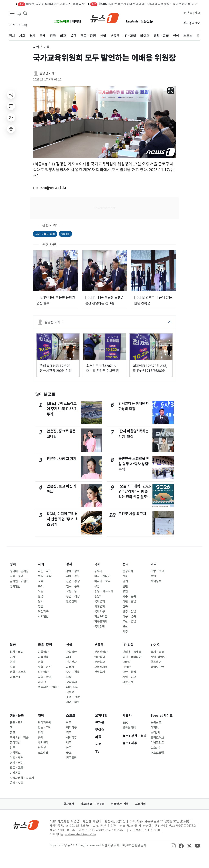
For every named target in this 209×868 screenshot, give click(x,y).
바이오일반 (157, 667)
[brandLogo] (105, 18)
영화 (41, 733)
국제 (97, 564)
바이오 (155, 645)
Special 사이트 (162, 716)
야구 (69, 723)
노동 (41, 591)
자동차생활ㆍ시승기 (22, 778)
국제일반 (100, 627)
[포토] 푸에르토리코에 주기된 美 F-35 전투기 (62, 409)
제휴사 (127, 716)
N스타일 (43, 753)
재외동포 (156, 581)
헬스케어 (156, 662)
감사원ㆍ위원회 (19, 581)
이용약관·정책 (120, 804)
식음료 (70, 692)
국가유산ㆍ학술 (19, 738)
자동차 (70, 667)
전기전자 (71, 662)
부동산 (99, 645)
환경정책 (71, 601)
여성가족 (43, 611)
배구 (69, 743)
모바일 (126, 662)
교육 (41, 581)
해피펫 (76, 21)
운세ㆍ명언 (17, 763)
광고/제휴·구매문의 (93, 804)
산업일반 (71, 652)
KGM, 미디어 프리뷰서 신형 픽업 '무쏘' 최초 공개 (63, 519)
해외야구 (71, 727)
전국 (126, 564)
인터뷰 (42, 748)
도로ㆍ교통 (17, 768)
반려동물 (15, 773)
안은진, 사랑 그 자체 (62, 459)
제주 (125, 631)
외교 (154, 564)
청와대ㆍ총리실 (19, 571)
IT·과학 (128, 645)
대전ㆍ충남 (129, 601)
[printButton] (11, 129)
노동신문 (147, 21)
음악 (41, 738)
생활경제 (71, 682)
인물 (41, 606)
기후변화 (100, 606)
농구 (69, 748)
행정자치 (128, 571)
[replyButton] (11, 106)
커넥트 (188, 13)
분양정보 (100, 662)
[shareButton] (11, 95)
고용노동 (71, 591)
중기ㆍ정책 (73, 672)
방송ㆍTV (44, 727)
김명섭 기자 (47, 73)
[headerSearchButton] (25, 13)
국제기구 (100, 611)
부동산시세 (101, 667)
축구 (69, 733)
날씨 (41, 601)
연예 (41, 716)
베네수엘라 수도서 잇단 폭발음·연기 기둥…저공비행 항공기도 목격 (122, 4)
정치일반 (15, 586)
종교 (12, 733)
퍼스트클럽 (157, 753)
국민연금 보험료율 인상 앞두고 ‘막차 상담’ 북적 (134, 464)
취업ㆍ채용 (73, 702)
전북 (125, 606)
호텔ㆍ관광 (73, 697)
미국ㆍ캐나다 (102, 576)
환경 (41, 596)
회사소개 (69, 804)
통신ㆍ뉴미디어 (132, 657)
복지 (41, 586)
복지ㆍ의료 (157, 652)
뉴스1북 (155, 748)
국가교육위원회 (45, 234)
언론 (12, 748)
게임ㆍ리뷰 (129, 677)
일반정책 (100, 657)
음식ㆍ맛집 (17, 783)
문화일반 (15, 743)
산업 (69, 645)
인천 (125, 586)
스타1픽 (155, 733)
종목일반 (71, 758)
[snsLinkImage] (173, 846)
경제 (69, 564)
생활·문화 (17, 716)
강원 (125, 591)
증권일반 (43, 672)
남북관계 (15, 677)
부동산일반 (101, 652)
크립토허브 (62, 21)
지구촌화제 (101, 621)
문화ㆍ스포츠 (18, 672)
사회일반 (43, 616)
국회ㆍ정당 (17, 576)
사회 (41, 564)
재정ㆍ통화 (73, 576)
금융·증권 (45, 645)
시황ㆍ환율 (45, 677)
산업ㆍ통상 (73, 581)
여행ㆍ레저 (17, 758)
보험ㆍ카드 (45, 667)
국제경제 (100, 601)
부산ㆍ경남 (129, 621)
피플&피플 (101, 616)
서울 (125, 576)
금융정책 (43, 657)
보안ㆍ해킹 (129, 672)
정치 (13, 564)
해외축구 (71, 738)
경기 (125, 581)
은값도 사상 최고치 (132, 514)
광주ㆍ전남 (129, 611)
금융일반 (43, 652)
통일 (153, 576)
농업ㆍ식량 (73, 596)
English (132, 21)
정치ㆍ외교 (17, 652)
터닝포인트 (157, 743)
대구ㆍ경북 (129, 616)
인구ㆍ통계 (73, 586)
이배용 (66, 234)
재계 (69, 657)
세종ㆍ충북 (129, 596)
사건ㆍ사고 (45, 571)
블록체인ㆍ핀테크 (49, 687)
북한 (13, 645)
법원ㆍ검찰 (45, 576)
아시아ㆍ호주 (102, 581)
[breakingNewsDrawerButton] (19, 13)
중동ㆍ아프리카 (104, 591)
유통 (69, 677)
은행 (41, 662)
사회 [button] (36, 47)
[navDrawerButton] (12, 13)
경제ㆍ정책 (73, 571)
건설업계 (100, 672)
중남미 (98, 596)
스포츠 (71, 716)
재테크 (42, 682)
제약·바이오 (158, 657)
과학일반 (128, 682)
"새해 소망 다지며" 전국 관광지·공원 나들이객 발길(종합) (39, 4)
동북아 (98, 571)
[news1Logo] (26, 825)
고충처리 (140, 804)
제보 (197, 13)
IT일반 (127, 667)
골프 (69, 753)
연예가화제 (45, 723)
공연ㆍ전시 (17, 723)
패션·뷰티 (72, 687)
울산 (125, 627)
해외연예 (43, 743)
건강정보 (15, 753)
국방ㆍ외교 (157, 571)
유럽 (97, 586)
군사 (12, 657)
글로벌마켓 (129, 727)
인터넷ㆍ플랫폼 (132, 652)
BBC (125, 723)
